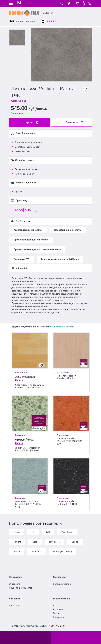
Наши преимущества (21, 588)
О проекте (15, 584)
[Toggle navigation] (11, 4)
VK (54, 606)
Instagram (58, 617)
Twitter (57, 613)
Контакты (14, 606)
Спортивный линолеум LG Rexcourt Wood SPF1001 (30, 386)
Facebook (58, 610)
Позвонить (72, 122)
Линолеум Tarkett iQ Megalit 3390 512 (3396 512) (28, 504)
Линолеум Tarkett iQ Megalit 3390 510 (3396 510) (70, 441)
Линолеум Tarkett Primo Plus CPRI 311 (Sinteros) (28, 449)
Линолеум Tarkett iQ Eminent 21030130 (68, 503)
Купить (29, 122)
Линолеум (57, 327)
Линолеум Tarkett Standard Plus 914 (66, 377)
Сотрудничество (62, 584)
